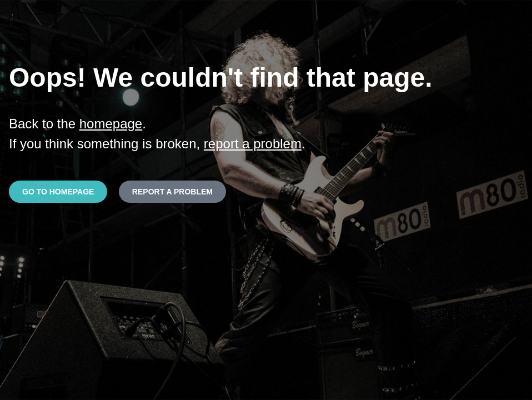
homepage (111, 124)
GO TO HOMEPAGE (58, 192)
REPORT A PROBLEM (172, 192)
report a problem (253, 144)
